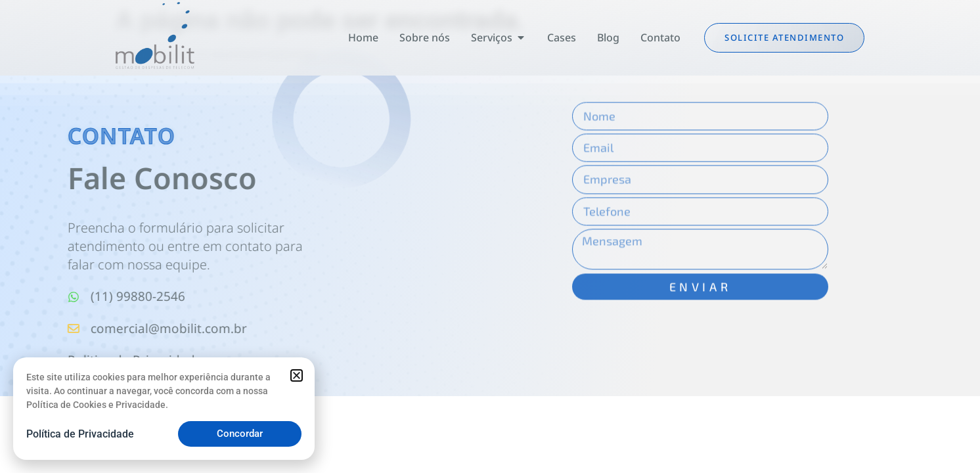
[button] (297, 375)
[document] (490, 236)
